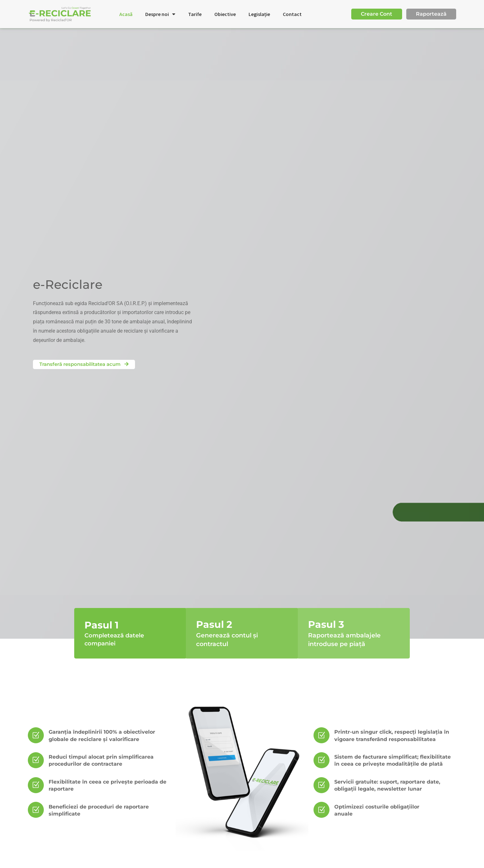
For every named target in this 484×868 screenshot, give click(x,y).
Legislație (259, 14)
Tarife (195, 14)
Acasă (126, 14)
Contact (292, 14)
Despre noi (160, 14)
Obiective (225, 14)
